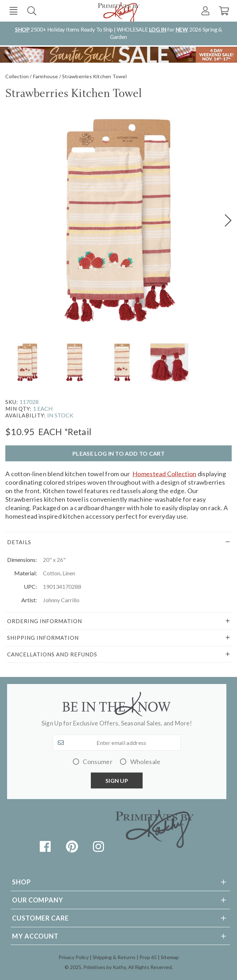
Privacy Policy (74, 957)
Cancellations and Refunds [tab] (52, 654)
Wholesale (145, 762)
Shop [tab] (21, 882)
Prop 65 (148, 957)
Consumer (98, 762)
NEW (182, 29)
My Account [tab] (35, 936)
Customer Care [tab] (40, 918)
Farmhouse (46, 76)
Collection (17, 76)
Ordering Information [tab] (45, 621)
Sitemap (170, 957)
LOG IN (158, 29)
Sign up (117, 780)
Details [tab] (19, 542)
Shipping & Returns (114, 957)
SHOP (22, 29)
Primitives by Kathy (105, 967)
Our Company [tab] (38, 900)
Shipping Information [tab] (43, 638)
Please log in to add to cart (118, 453)
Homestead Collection (164, 474)
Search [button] (32, 11)
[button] (13, 11)
